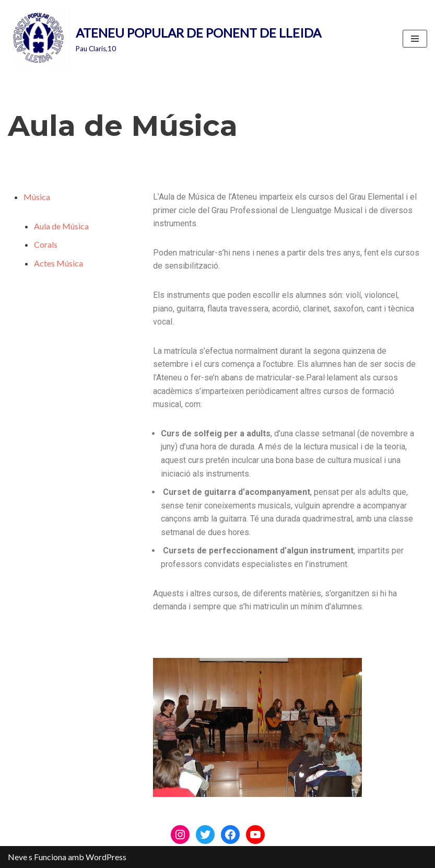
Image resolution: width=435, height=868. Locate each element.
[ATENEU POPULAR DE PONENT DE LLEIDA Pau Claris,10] (164, 39)
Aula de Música (61, 226)
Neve (17, 857)
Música (37, 197)
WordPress (106, 857)
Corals (46, 244)
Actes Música (58, 263)
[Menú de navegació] (415, 39)
